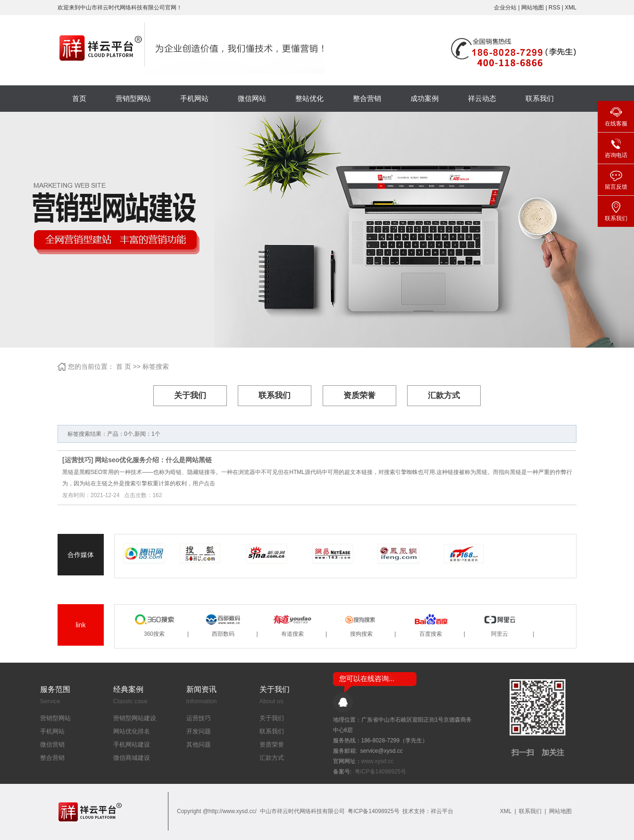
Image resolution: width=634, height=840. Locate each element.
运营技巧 (78, 460)
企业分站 (505, 8)
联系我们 (540, 98)
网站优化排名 (132, 731)
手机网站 (194, 98)
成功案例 (425, 98)
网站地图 (533, 8)
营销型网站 (133, 98)
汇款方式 (444, 395)
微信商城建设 (132, 758)
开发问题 (199, 731)
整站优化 (309, 98)
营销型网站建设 (135, 718)
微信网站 (252, 98)
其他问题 (199, 744)
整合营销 (367, 98)
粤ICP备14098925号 (380, 772)
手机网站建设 (132, 744)
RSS (555, 8)
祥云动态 (482, 98)
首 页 (124, 366)
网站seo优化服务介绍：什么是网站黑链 (153, 460)
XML (571, 8)
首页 (79, 98)
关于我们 (190, 395)
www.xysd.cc (378, 761)
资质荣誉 (359, 395)
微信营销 (52, 744)
